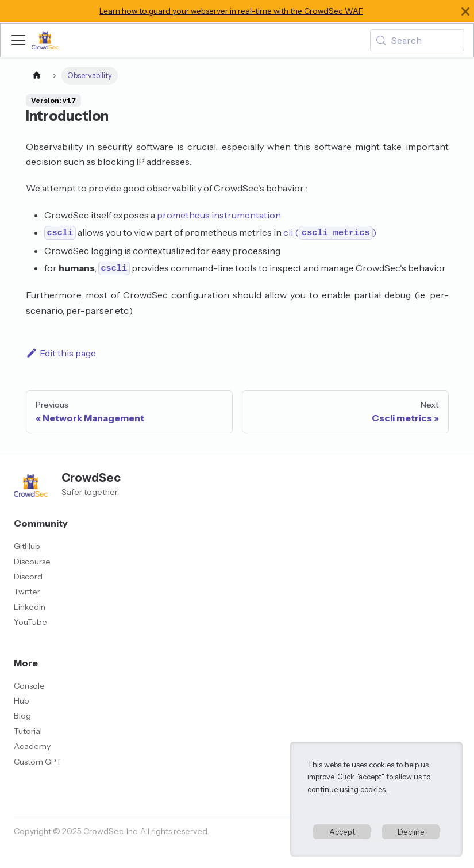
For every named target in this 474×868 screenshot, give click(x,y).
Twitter (27, 592)
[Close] (465, 11)
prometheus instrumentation (219, 215)
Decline (411, 832)
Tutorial (28, 731)
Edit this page (61, 353)
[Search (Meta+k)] (417, 40)
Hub (22, 701)
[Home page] (37, 76)
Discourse (32, 562)
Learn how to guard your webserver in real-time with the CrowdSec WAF (231, 11)
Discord (28, 577)
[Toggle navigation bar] (18, 40)
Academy (32, 746)
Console (29, 686)
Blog (22, 716)
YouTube (30, 622)
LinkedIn (30, 607)
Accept (342, 832)
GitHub (27, 546)
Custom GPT (38, 762)
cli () (330, 232)
